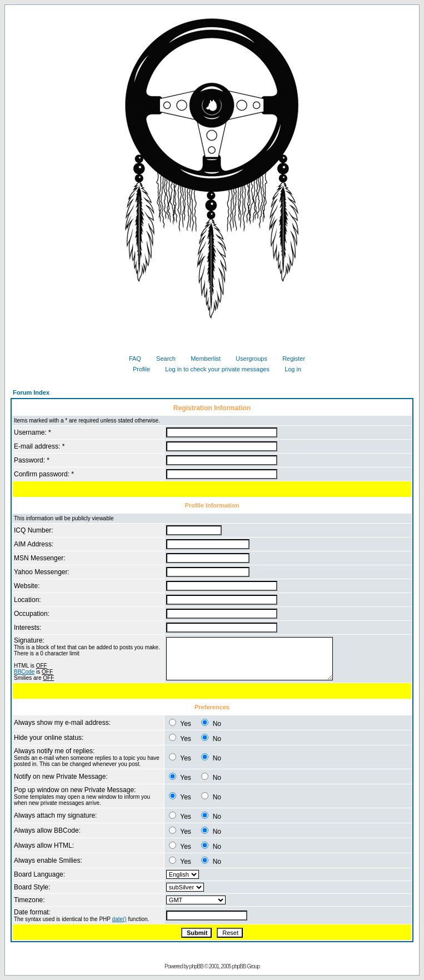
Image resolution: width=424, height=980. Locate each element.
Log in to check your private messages (213, 369)
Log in (289, 369)
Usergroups (247, 359)
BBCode (24, 672)
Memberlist (201, 359)
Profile (137, 369)
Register (290, 359)
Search (162, 359)
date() (119, 919)
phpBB (196, 966)
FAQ (131, 359)
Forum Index (31, 392)
